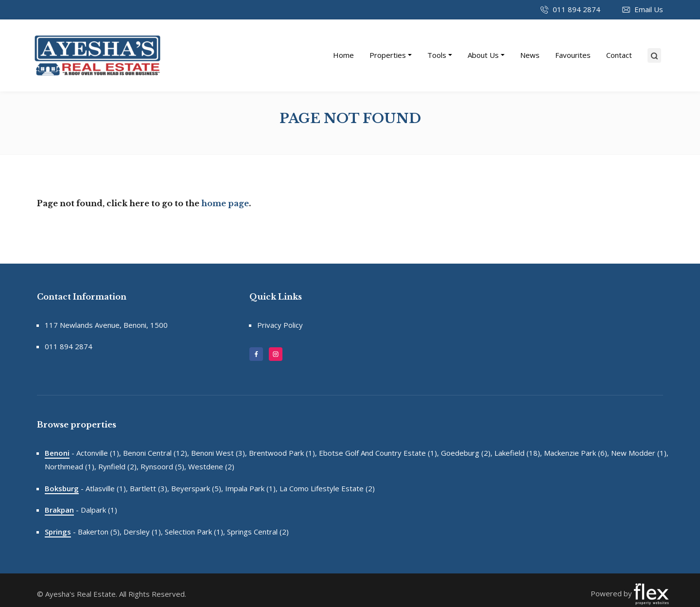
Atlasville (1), (107, 488)
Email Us (649, 9)
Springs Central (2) (258, 532)
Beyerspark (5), (197, 488)
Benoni (57, 453)
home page (225, 203)
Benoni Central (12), (156, 453)
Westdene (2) (211, 466)
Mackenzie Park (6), (577, 453)
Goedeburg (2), (467, 453)
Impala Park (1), (251, 488)
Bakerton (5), (100, 532)
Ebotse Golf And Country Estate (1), (379, 453)
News (530, 55)
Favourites (573, 55)
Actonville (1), (99, 453)
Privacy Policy (280, 325)
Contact (619, 55)
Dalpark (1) (99, 510)
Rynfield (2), (118, 466)
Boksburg (62, 488)
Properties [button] (388, 55)
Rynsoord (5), (163, 466)
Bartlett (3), (149, 488)
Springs (58, 532)
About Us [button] (483, 55)
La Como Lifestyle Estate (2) (327, 488)
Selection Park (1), (195, 532)
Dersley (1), (143, 532)
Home (343, 55)
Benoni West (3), (219, 453)
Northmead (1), (70, 466)
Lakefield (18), (518, 453)
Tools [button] (437, 55)
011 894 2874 (577, 9)
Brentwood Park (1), (283, 453)
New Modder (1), (640, 453)
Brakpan (59, 510)
